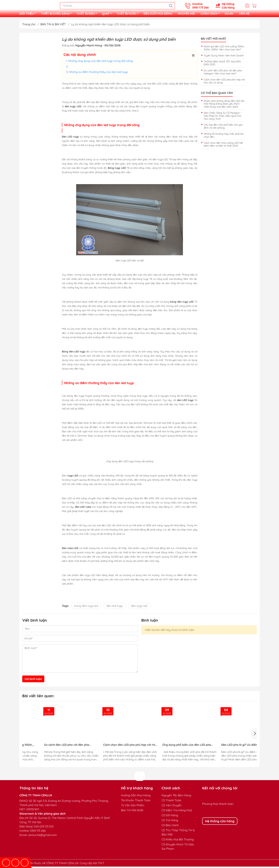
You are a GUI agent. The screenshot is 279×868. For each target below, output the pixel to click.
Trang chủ (29, 26)
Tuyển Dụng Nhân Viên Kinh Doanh (224, 57)
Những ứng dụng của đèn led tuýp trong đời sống (101, 62)
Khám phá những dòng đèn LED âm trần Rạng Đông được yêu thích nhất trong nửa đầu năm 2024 (224, 105)
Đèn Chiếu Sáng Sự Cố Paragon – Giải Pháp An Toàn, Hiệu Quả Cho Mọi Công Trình (223, 117)
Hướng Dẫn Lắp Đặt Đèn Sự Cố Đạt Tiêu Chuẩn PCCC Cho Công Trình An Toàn (144, 746)
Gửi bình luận (33, 680)
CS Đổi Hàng (170, 817)
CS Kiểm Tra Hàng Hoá (177, 812)
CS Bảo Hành (170, 827)
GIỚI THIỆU (29, 15)
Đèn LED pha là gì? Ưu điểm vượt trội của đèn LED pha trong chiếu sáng (83, 746)
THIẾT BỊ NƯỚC (129, 15)
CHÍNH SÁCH (211, 15)
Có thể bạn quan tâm (217, 94)
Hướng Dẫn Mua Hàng (136, 797)
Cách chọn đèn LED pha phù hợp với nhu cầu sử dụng (224, 82)
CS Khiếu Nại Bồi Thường (178, 841)
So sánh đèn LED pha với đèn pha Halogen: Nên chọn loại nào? (223, 73)
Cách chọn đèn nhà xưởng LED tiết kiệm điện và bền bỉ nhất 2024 (223, 146)
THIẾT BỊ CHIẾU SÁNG (57, 15)
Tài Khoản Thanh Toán (136, 802)
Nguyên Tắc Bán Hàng (176, 797)
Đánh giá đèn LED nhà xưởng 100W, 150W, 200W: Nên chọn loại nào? (224, 49)
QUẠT (108, 15)
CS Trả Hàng (170, 822)
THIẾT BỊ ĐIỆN (88, 15)
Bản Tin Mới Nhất (132, 812)
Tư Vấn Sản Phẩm (133, 807)
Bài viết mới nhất (214, 40)
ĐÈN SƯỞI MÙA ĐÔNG (158, 14)
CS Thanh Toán (171, 802)
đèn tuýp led (139, 607)
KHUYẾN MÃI (186, 14)
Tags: (65, 607)
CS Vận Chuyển (172, 807)
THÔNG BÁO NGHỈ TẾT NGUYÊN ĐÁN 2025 (222, 64)
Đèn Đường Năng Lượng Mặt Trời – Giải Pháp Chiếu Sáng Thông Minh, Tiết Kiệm (203, 746)
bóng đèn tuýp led (86, 607)
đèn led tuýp (115, 607)
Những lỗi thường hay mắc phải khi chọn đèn (224, 137)
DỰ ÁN (229, 14)
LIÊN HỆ (244, 14)
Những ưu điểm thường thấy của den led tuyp (98, 73)
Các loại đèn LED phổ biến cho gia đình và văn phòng (223, 128)
